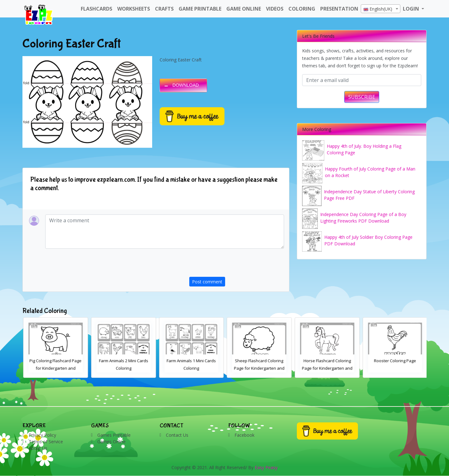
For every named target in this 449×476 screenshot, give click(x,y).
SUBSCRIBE (362, 97)
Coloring (302, 9)
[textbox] (381, 9)
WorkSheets (134, 9)
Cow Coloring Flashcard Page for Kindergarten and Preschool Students (55, 368)
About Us (38, 448)
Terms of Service (46, 442)
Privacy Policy (42, 435)
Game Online (244, 9)
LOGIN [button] (412, 9)
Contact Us (177, 435)
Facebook (244, 435)
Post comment (207, 282)
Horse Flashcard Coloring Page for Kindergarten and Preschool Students (394, 368)
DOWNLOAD (186, 85)
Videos (275, 9)
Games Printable (114, 435)
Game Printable (200, 9)
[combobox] (381, 9)
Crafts (164, 9)
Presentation (339, 9)
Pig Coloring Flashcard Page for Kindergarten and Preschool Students (123, 368)
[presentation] (237, 265)
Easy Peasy (266, 467)
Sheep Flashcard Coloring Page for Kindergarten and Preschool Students (326, 368)
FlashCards (97, 9)
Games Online (111, 442)
